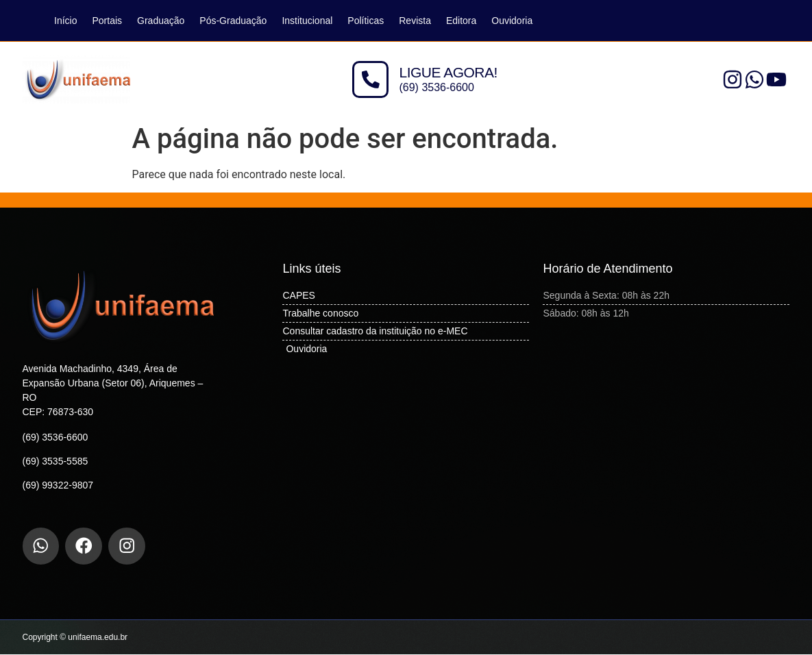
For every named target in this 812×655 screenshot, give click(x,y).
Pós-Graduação (233, 21)
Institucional (307, 21)
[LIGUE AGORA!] (371, 79)
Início (65, 21)
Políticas (366, 21)
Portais (107, 21)
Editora (461, 21)
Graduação (161, 21)
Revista (415, 21)
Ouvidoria (512, 21)
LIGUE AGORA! (448, 72)
